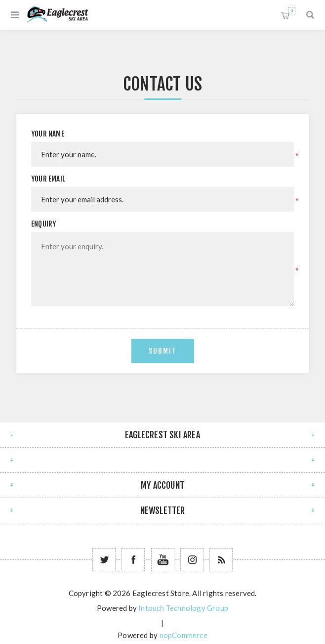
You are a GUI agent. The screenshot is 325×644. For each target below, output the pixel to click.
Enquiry (43, 224)
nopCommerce (183, 635)
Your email (48, 179)
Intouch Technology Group (183, 608)
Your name (48, 134)
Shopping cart (292, 11)
